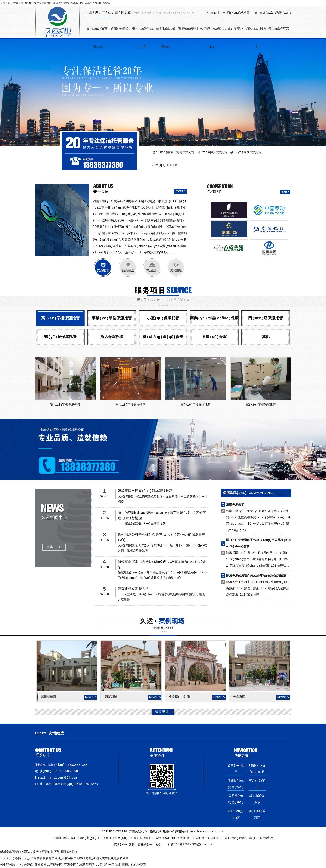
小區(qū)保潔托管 (163, 318)
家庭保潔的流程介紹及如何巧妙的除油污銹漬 (256, 576)
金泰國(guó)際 (180, 697)
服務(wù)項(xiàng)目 (143, 32)
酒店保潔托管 (112, 337)
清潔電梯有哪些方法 (133, 589)
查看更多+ (163, 712)
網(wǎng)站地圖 (238, 13)
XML (213, 13)
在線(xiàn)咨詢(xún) (275, 13)
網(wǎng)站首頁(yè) (97, 32)
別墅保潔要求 (235, 505)
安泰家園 (239, 697)
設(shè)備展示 (233, 28)
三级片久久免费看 (134, 865)
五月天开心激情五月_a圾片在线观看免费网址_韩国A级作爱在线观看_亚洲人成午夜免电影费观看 (55, 3)
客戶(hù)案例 (188, 28)
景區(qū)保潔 (214, 337)
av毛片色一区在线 (108, 865)
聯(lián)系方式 (279, 28)
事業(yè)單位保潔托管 (112, 318)
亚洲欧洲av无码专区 (48, 865)
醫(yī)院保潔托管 (60, 337)
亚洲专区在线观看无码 (79, 865)
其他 (266, 337)
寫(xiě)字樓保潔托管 (60, 318)
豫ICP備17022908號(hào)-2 (192, 844)
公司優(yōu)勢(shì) (211, 32)
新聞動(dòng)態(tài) (165, 32)
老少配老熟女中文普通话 (16, 865)
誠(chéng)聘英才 (256, 32)
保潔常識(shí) (248, 493)
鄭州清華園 (48, 697)
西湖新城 (111, 697)
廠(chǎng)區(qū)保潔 (163, 337)
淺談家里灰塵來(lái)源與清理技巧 (145, 491)
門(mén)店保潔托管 (266, 318)
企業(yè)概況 (120, 28)
